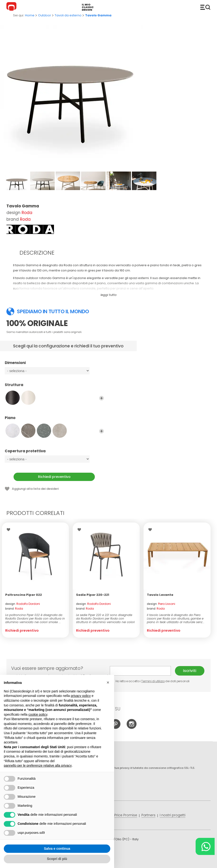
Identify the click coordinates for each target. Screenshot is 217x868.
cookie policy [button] (38, 714)
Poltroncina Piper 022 (24, 595)
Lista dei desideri (10, 530)
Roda (27, 213)
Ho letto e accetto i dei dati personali (150, 681)
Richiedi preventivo (54, 477)
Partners (148, 815)
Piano (54, 420)
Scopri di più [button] (57, 859)
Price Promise (126, 815)
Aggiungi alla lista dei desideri (35, 489)
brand (14, 609)
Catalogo (205, 7)
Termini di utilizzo (153, 681)
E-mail (140, 671)
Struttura (54, 387)
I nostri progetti (173, 815)
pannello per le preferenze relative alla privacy (38, 765)
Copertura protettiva (54, 453)
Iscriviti (190, 671)
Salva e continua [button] (57, 849)
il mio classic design (88, 7)
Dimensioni (54, 365)
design (23, 604)
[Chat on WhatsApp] (205, 846)
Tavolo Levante (160, 595)
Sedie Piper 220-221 (93, 595)
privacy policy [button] (81, 696)
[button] (108, 682)
